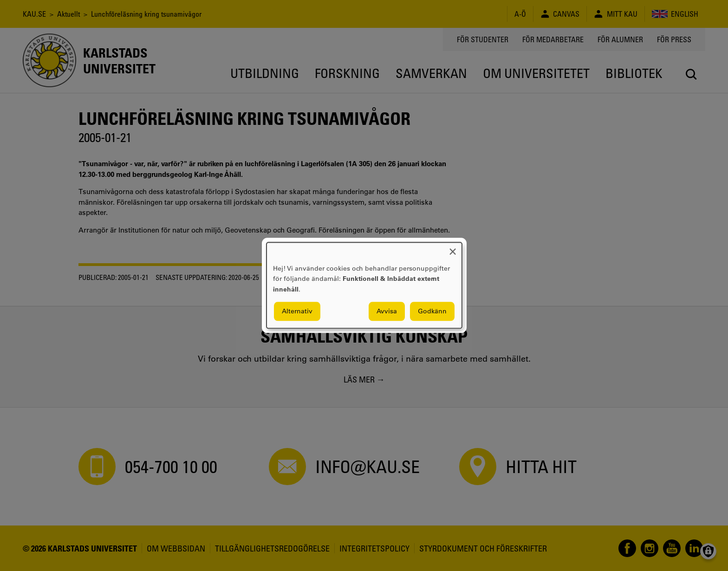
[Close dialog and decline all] (453, 248)
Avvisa (387, 311)
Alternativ (297, 311)
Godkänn (432, 311)
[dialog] (364, 285)
